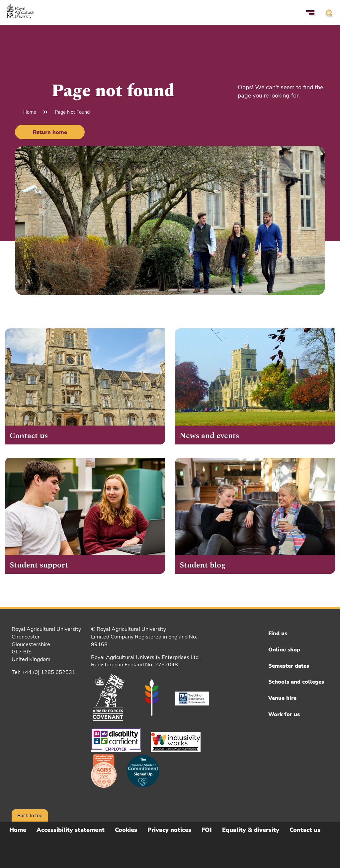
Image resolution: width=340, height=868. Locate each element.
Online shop (284, 650)
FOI (207, 830)
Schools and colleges (296, 682)
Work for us (284, 714)
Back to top (30, 816)
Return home (50, 132)
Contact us (305, 830)
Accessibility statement (71, 830)
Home (30, 112)
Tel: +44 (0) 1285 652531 (43, 672)
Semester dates (289, 666)
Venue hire (282, 698)
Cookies (126, 830)
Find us (278, 634)
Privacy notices (169, 830)
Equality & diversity (251, 830)
